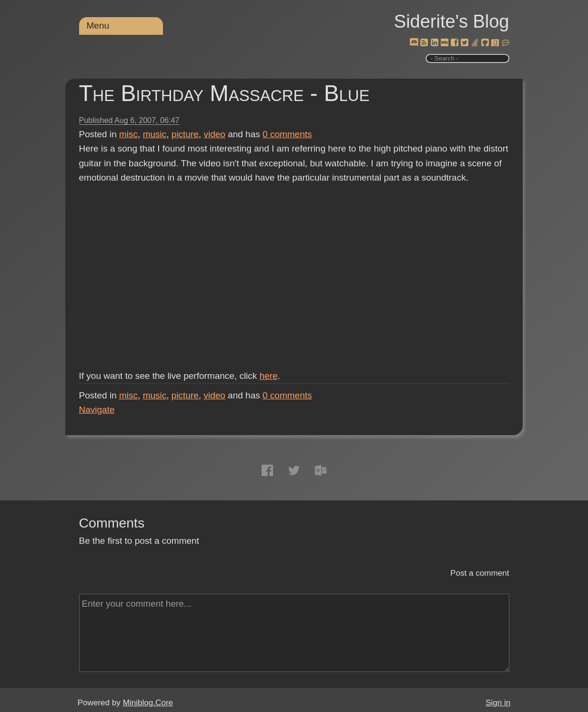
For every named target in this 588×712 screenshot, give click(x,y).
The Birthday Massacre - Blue (224, 93)
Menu (98, 25)
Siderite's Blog (452, 21)
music (155, 134)
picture (185, 134)
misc (128, 134)
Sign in (498, 703)
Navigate (97, 410)
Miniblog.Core (148, 703)
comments (287, 134)
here (269, 376)
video (214, 134)
